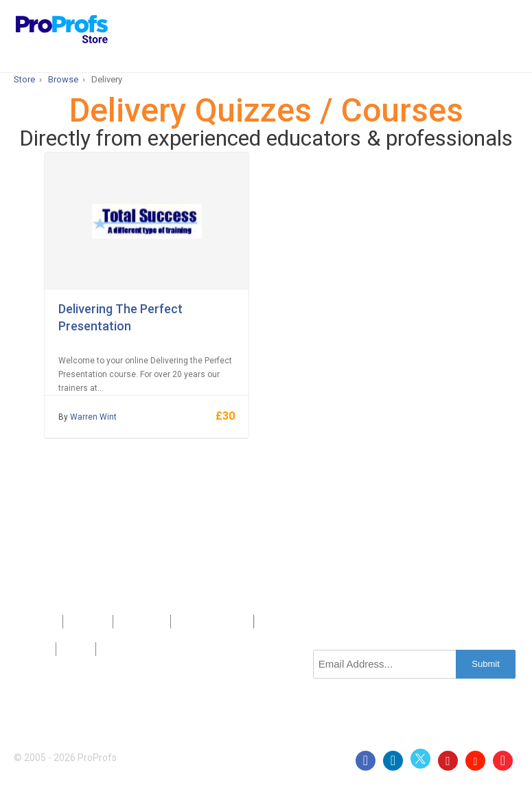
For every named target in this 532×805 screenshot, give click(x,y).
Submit (485, 664)
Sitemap (230, 622)
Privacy (35, 649)
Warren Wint (93, 417)
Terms (76, 649)
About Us (88, 622)
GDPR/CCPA (126, 649)
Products (38, 622)
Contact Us (142, 622)
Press (189, 622)
